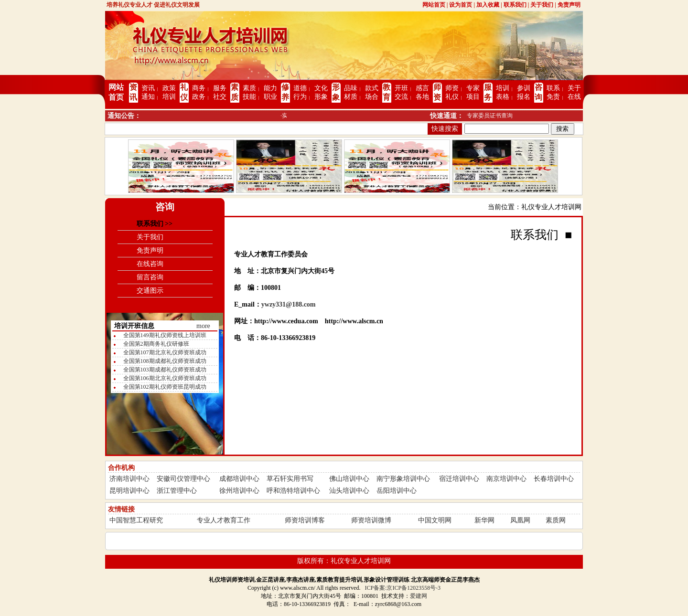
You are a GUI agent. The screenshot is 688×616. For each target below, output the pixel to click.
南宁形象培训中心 (403, 479)
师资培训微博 (371, 520)
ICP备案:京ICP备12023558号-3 (403, 588)
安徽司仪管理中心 (183, 479)
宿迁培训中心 (459, 479)
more (203, 326)
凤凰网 (520, 520)
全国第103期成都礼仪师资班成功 (165, 370)
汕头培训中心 (349, 491)
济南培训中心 (129, 479)
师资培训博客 (305, 520)
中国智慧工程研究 (136, 520)
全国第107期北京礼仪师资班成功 (165, 352)
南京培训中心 (506, 479)
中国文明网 (435, 520)
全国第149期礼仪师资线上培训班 (165, 335)
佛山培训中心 (349, 479)
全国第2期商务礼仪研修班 (156, 344)
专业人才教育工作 (224, 520)
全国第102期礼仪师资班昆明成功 (165, 387)
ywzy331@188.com (289, 304)
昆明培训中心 (129, 491)
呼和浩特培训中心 (293, 491)
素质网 (556, 520)
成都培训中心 (239, 479)
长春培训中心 (554, 479)
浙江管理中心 (177, 491)
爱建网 (419, 596)
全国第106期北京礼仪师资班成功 (165, 378)
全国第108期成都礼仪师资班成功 (165, 361)
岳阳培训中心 (397, 491)
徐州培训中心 (239, 491)
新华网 (484, 520)
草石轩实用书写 (290, 479)
